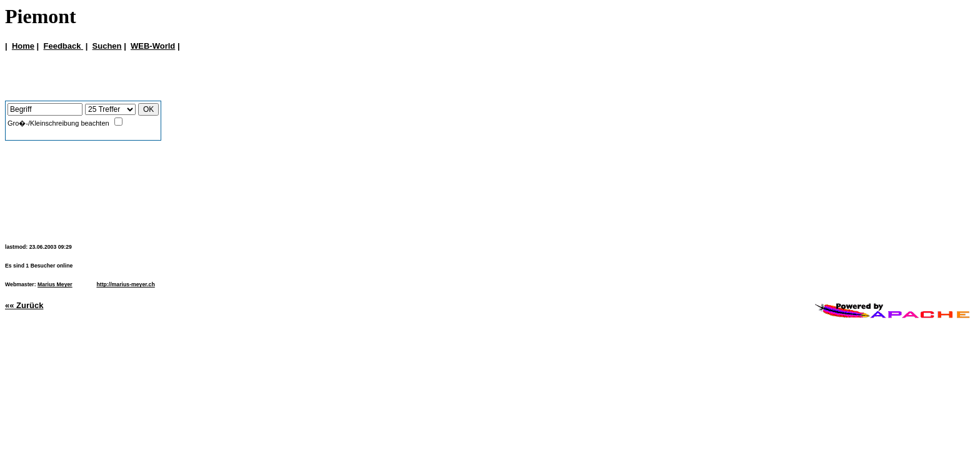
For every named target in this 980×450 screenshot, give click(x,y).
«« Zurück (24, 305)
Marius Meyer (55, 284)
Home (23, 46)
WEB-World (153, 46)
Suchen (107, 46)
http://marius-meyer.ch (125, 284)
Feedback (63, 46)
